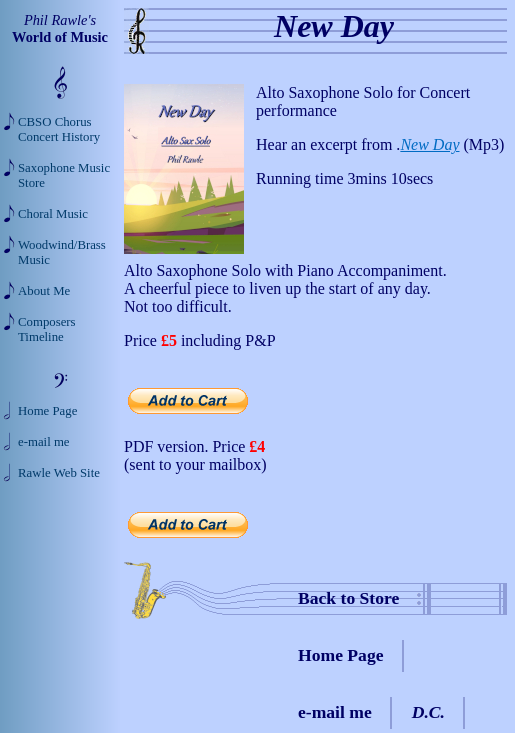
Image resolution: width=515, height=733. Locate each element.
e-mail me (335, 712)
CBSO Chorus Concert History (59, 129)
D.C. (428, 712)
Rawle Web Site (59, 473)
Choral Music (53, 214)
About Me (44, 291)
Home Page (341, 655)
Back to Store (348, 598)
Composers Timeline (47, 329)
